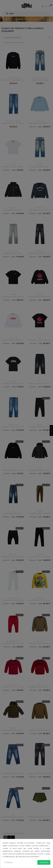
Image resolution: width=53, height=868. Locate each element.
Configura (9, 862)
